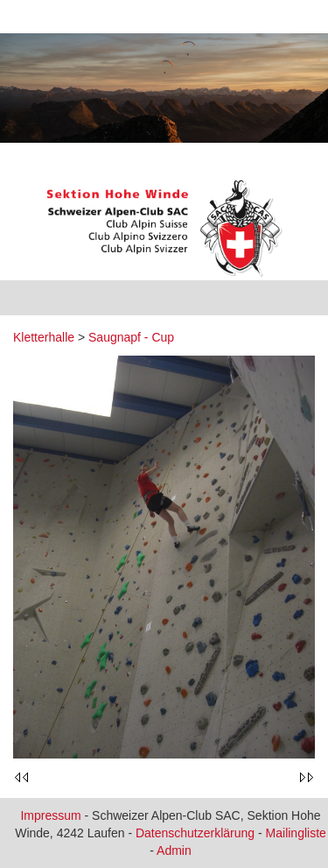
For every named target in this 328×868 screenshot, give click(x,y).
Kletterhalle (44, 337)
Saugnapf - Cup (131, 337)
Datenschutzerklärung (195, 833)
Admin (174, 850)
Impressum (50, 815)
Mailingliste (296, 833)
